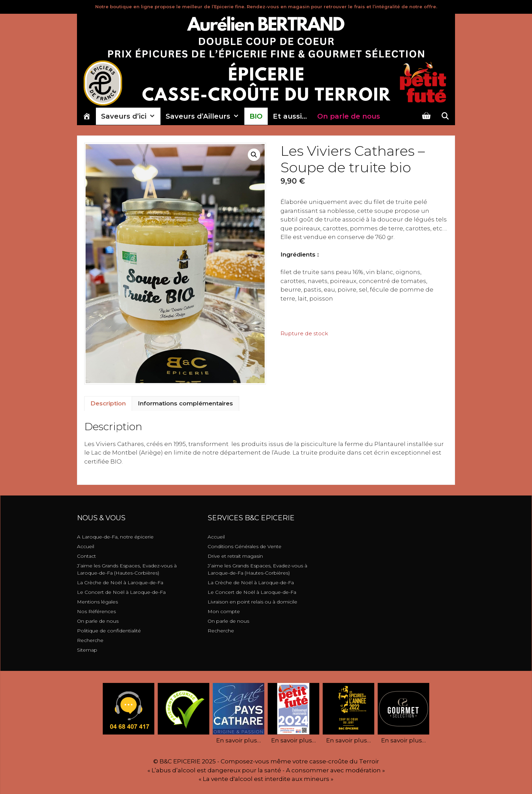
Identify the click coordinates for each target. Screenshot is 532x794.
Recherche (90, 640)
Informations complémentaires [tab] (185, 403)
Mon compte (224, 611)
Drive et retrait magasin (235, 556)
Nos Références (96, 611)
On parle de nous (98, 621)
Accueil (86, 546)
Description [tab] (108, 403)
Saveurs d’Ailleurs (205, 116)
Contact (86, 556)
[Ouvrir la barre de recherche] (445, 116)
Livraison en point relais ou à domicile (252, 602)
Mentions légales (97, 602)
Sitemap (87, 650)
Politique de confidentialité (109, 631)
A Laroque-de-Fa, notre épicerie (115, 537)
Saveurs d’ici (131, 116)
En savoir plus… (239, 740)
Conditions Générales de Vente (245, 546)
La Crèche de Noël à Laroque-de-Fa (120, 583)
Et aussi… (290, 116)
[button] (254, 155)
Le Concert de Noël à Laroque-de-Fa (121, 592)
